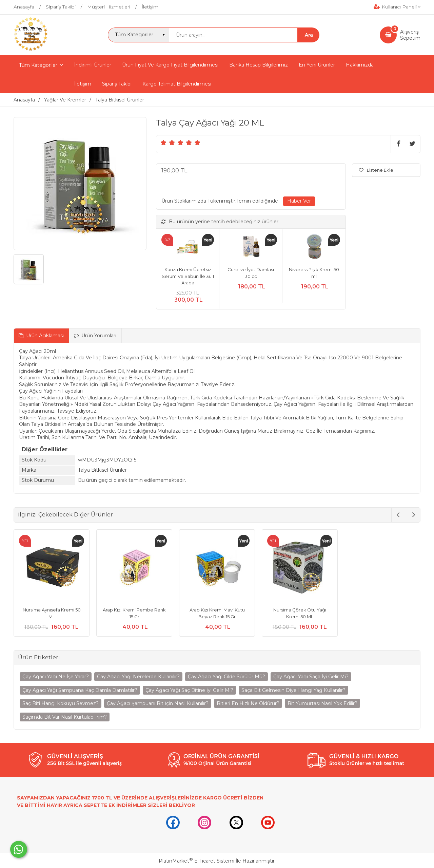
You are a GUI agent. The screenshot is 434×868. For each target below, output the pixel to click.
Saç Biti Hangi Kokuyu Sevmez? (61, 703)
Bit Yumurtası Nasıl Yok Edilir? (322, 703)
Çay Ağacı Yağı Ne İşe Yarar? (56, 677)
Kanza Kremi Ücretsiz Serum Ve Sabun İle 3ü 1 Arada (188, 276)
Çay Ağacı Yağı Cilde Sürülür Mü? (226, 677)
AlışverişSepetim (410, 35)
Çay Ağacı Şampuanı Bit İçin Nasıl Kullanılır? (158, 703)
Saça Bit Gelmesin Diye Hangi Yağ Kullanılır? (293, 690)
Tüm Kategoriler (38, 65)
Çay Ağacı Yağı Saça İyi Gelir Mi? (311, 677)
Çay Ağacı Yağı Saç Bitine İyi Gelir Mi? (189, 690)
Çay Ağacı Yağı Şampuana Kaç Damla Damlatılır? (80, 690)
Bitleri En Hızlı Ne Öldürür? (248, 703)
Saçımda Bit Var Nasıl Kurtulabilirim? (65, 717)
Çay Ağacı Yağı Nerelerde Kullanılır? (138, 677)
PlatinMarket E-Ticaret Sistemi (196, 861)
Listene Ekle (376, 170)
